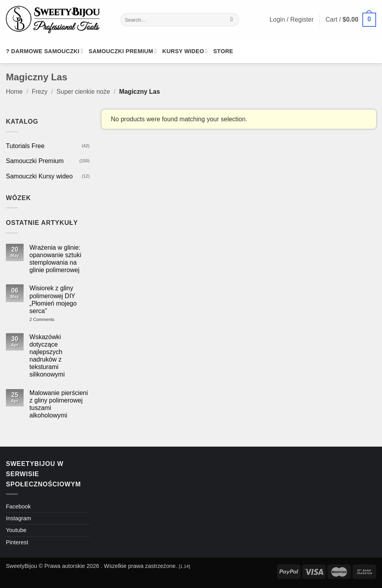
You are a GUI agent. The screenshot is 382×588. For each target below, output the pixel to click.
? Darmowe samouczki (44, 51)
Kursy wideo (185, 51)
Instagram (18, 518)
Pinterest (17, 542)
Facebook (18, 506)
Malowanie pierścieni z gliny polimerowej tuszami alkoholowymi (59, 404)
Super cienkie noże (83, 92)
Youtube (16, 530)
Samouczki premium (123, 51)
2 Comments (54, 320)
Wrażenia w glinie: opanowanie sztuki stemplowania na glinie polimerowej (55, 259)
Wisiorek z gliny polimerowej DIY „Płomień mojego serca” (53, 300)
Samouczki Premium (35, 161)
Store (223, 51)
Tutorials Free (25, 146)
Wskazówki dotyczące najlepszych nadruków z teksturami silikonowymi (47, 356)
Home (14, 92)
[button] (351, 20)
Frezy (40, 92)
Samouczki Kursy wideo (39, 176)
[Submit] (232, 20)
